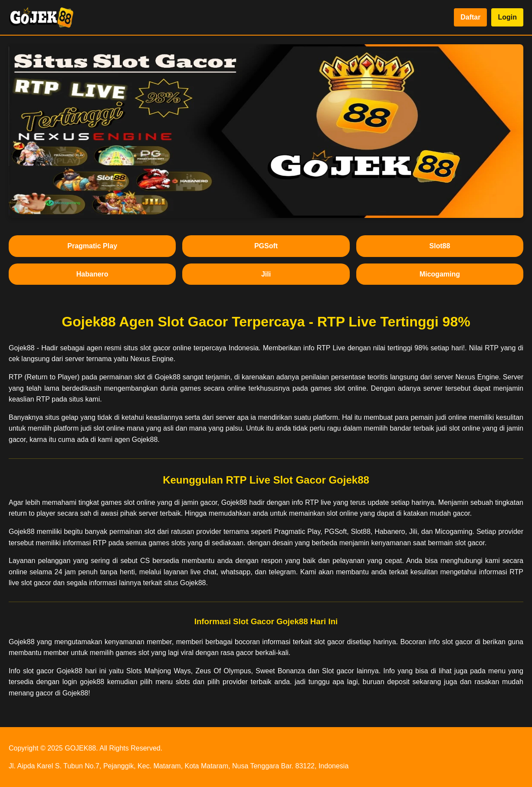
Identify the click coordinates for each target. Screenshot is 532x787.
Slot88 (440, 246)
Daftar (470, 17)
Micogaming (440, 274)
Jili (266, 274)
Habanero (92, 274)
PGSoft (266, 246)
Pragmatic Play (92, 246)
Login (507, 17)
